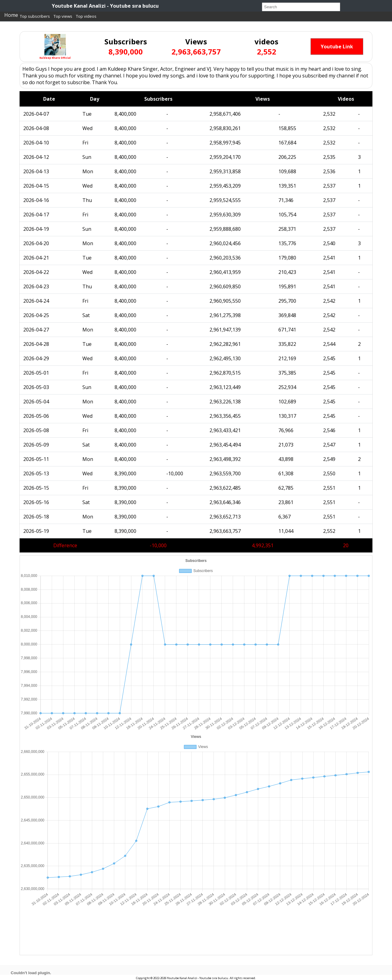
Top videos (86, 16)
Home (11, 15)
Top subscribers (35, 16)
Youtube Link (337, 47)
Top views (63, 16)
